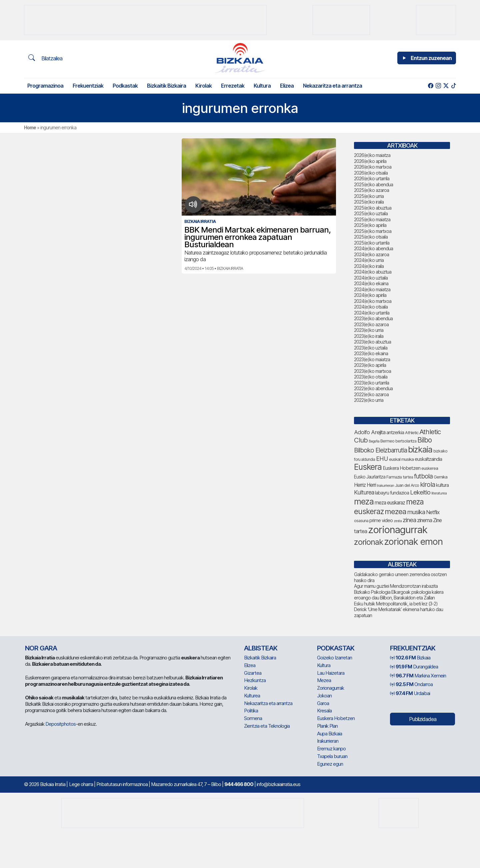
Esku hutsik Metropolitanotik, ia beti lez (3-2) (396, 604)
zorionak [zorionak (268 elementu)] (368, 542)
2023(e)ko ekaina (371, 353)
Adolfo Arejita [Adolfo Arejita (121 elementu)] (370, 432)
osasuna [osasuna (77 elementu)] (361, 521)
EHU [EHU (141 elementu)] (382, 458)
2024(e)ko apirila (370, 295)
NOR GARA (41, 648)
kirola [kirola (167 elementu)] (427, 484)
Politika (251, 711)
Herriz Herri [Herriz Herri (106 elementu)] (365, 485)
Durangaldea (414, 667)
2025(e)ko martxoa (373, 231)
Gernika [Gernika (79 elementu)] (440, 477)
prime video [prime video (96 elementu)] (381, 520)
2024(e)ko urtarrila (372, 313)
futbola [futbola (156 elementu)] (423, 476)
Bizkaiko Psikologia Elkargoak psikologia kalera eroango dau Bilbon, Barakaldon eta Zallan (399, 595)
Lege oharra (81, 784)
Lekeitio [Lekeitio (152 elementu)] (420, 492)
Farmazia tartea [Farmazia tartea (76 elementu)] (400, 477)
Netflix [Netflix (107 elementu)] (433, 512)
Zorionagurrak (330, 688)
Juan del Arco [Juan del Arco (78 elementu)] (407, 485)
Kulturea (252, 696)
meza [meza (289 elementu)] (364, 501)
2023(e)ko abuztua (372, 342)
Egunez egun (330, 764)
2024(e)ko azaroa (371, 254)
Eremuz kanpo (331, 749)
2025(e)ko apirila (370, 225)
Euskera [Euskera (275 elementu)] (368, 467)
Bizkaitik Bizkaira (166, 86)
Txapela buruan (332, 756)
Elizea (287, 86)
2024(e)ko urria (369, 260)
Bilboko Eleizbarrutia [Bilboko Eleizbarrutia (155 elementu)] (380, 450)
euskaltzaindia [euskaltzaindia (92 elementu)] (428, 459)
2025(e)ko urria (369, 196)
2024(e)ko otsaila (371, 307)
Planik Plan (327, 726)
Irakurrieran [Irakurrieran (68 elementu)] (385, 485)
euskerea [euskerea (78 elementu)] (430, 468)
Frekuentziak (88, 86)
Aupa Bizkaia (329, 734)
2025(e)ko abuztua (373, 208)
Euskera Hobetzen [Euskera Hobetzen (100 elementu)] (401, 468)
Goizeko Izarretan (334, 658)
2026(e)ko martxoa (373, 167)
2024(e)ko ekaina (371, 283)
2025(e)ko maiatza (372, 219)
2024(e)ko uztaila (371, 278)
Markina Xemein (418, 676)
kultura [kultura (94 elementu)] (442, 485)
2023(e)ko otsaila (371, 377)
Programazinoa (45, 86)
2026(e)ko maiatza (372, 155)
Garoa (323, 703)
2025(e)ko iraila (369, 202)
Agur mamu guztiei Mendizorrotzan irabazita (396, 586)
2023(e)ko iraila (369, 336)
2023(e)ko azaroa (371, 324)
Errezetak (233, 86)
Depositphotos (60, 724)
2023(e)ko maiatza (372, 359)
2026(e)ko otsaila (371, 173)
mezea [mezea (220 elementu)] (395, 511)
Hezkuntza (255, 680)
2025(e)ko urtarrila (372, 243)
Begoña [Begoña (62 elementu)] (374, 441)
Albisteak (261, 648)
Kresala (324, 711)
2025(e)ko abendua (373, 184)
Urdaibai (410, 693)
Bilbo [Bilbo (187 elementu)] (424, 440)
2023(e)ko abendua (373, 318)
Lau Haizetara (331, 673)
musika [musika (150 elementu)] (416, 512)
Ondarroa (411, 684)
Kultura (262, 86)
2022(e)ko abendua (373, 388)
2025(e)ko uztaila (371, 213)
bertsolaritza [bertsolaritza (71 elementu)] (406, 441)
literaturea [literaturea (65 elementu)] (439, 493)
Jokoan (324, 696)
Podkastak (125, 86)
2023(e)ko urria (369, 330)
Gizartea (253, 673)
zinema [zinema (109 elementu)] (424, 520)
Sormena (253, 718)
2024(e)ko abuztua (373, 272)
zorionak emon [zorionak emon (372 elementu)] (413, 542)
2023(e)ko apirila (370, 365)
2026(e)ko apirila (370, 161)
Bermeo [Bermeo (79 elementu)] (387, 441)
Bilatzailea (45, 58)
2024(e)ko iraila (369, 266)
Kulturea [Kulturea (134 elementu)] (364, 492)
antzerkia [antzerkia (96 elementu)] (395, 433)
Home (30, 127)
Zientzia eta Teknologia (267, 726)
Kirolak (203, 86)
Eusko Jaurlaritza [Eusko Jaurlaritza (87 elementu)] (370, 477)
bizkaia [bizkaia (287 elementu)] (420, 449)
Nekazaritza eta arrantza (332, 86)
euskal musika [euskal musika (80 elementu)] (401, 459)
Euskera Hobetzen (336, 718)
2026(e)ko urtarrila (372, 178)
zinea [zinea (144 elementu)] (409, 520)
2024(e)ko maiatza (372, 289)
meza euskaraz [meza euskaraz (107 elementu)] (390, 503)
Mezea (324, 680)
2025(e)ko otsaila (371, 237)
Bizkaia (410, 658)
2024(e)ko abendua (373, 248)
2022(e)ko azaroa (371, 394)
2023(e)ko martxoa (372, 371)
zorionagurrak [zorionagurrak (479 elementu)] (398, 530)
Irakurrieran (328, 741)
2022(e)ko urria (369, 400)
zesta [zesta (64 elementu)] (398, 521)
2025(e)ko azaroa (371, 190)
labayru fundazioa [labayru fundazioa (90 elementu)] (392, 493)
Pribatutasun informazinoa (122, 784)
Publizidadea (423, 719)
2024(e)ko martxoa (373, 301)
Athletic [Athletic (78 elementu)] (412, 433)
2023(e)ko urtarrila (371, 383)
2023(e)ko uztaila (371, 348)
